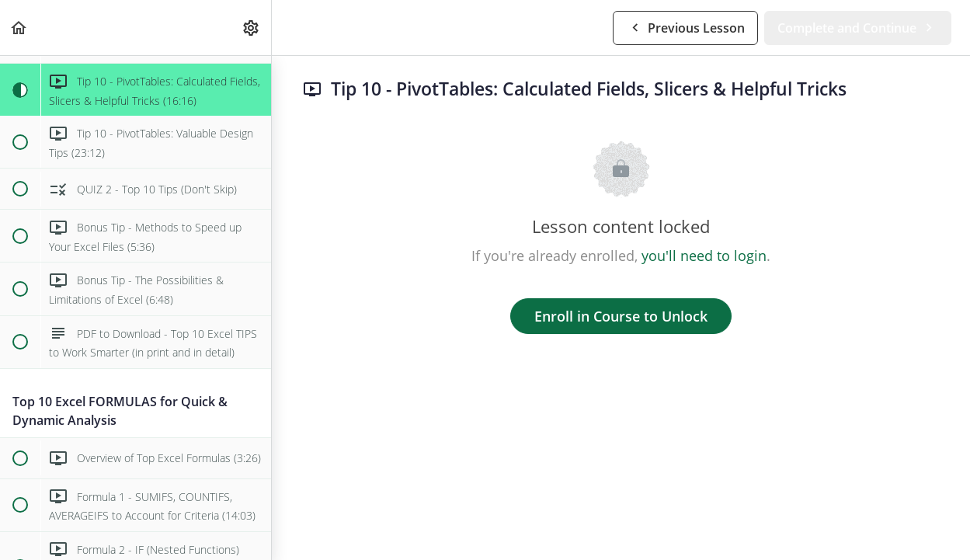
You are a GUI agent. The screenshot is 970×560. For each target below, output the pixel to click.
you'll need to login (704, 256)
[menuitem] (252, 28)
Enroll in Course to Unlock (621, 316)
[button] (19, 28)
